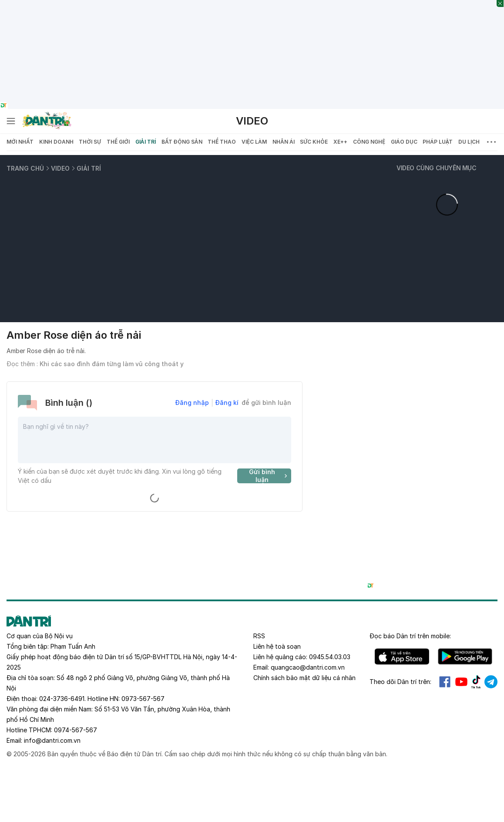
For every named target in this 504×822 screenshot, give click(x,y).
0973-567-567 (143, 699)
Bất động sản (182, 142)
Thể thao (222, 142)
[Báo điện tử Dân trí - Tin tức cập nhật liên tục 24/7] (47, 121)
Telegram (491, 682)
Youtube (461, 682)
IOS (402, 657)
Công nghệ (369, 142)
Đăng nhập (192, 403)
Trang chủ (25, 168)
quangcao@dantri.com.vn (308, 667)
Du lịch (469, 142)
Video (252, 121)
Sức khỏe (314, 142)
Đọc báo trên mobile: (410, 636)
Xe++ (340, 142)
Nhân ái (284, 142)
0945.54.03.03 (330, 657)
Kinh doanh (56, 142)
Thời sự (90, 142)
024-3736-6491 (62, 699)
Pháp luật (438, 142)
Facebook (445, 682)
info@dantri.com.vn (52, 740)
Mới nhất (20, 142)
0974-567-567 (76, 730)
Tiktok (476, 682)
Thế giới (118, 142)
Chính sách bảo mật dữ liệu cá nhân (304, 678)
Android (465, 657)
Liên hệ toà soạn (277, 646)
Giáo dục (404, 142)
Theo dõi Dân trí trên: (400, 682)
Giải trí (146, 142)
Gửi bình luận (269, 476)
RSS (259, 636)
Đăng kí (227, 403)
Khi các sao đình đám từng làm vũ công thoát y (112, 364)
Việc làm (254, 142)
